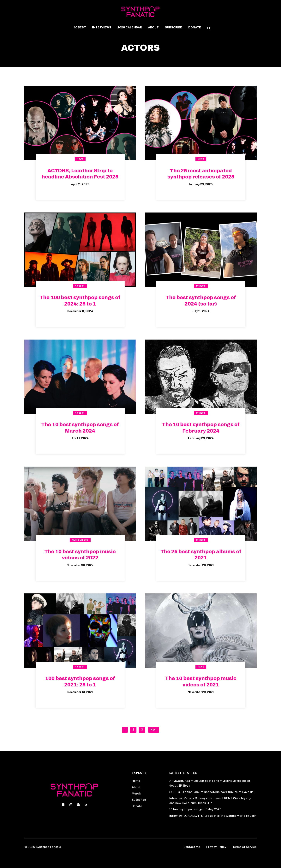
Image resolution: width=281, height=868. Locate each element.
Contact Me (192, 847)
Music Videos (80, 540)
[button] (207, 28)
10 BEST (80, 27)
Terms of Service (245, 847)
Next (154, 730)
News (80, 159)
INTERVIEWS (102, 27)
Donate (137, 806)
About (136, 787)
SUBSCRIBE (173, 27)
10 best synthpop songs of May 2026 (195, 809)
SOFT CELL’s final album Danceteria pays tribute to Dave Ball (212, 792)
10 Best (80, 286)
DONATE (195, 27)
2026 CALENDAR (130, 27)
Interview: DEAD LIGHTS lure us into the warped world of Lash (213, 816)
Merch (136, 793)
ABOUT (153, 27)
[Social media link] (63, 805)
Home (136, 781)
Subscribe (139, 800)
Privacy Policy (216, 847)
